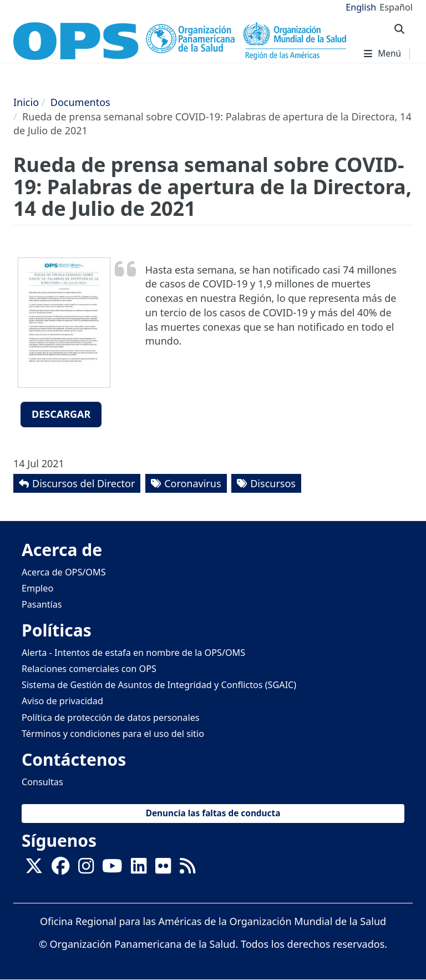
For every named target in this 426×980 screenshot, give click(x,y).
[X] (34, 870)
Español (396, 7)
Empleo (37, 588)
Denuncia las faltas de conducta (213, 813)
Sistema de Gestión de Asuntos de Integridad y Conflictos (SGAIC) (159, 685)
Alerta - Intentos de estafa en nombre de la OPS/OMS (133, 653)
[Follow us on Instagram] (86, 870)
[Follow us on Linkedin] (139, 870)
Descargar (61, 414)
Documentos (80, 102)
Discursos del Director (83, 483)
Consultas (42, 782)
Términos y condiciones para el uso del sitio (113, 734)
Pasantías (42, 604)
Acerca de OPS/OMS (64, 572)
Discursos (273, 483)
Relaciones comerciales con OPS (89, 669)
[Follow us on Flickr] (163, 870)
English (361, 7)
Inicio (26, 102)
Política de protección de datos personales (111, 718)
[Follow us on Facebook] (60, 870)
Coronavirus (192, 483)
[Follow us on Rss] (187, 870)
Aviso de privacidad (62, 701)
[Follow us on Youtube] (112, 870)
